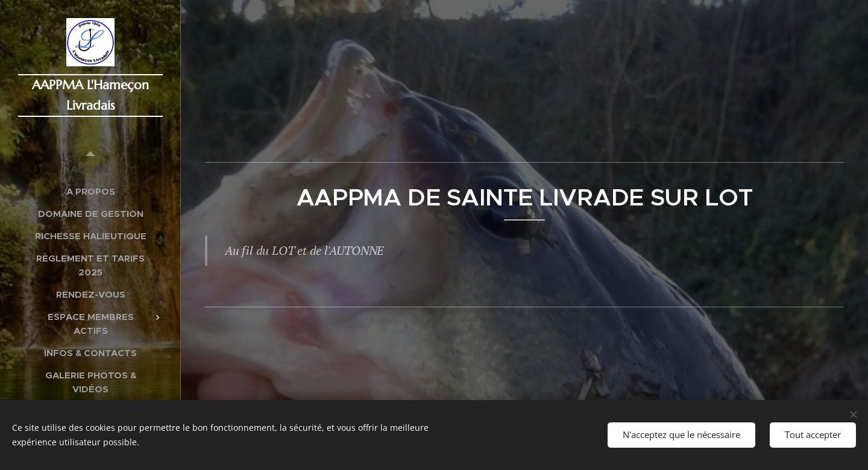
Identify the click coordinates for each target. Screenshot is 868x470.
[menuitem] (90, 169)
